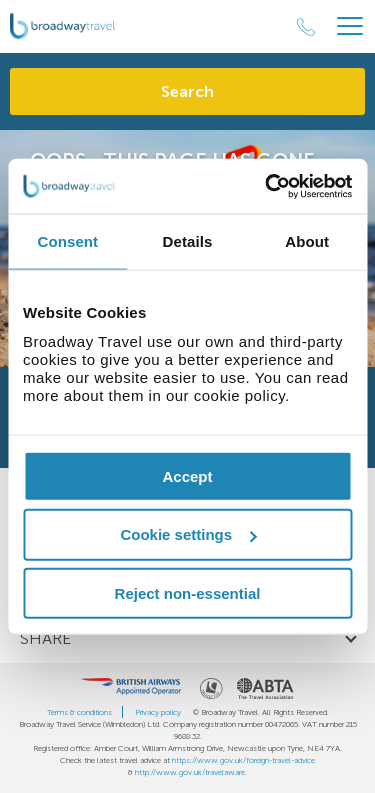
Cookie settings (188, 534)
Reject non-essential (188, 593)
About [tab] (307, 241)
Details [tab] (188, 241)
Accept (187, 475)
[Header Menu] (350, 26)
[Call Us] (306, 27)
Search (187, 91)
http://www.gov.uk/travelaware (190, 772)
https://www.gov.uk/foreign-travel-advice (243, 760)
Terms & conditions (79, 712)
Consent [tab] (67, 241)
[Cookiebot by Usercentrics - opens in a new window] (267, 186)
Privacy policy (158, 712)
